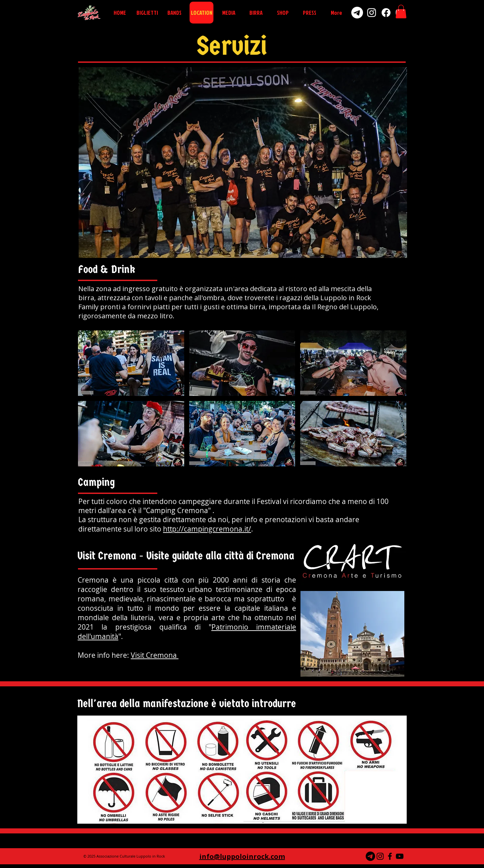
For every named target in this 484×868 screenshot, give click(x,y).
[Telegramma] (370, 856)
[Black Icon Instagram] (380, 856)
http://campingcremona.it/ (207, 529)
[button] (401, 12)
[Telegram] (357, 13)
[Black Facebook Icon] (390, 856)
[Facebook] (386, 13)
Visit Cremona (155, 655)
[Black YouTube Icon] (400, 856)
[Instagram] (372, 13)
